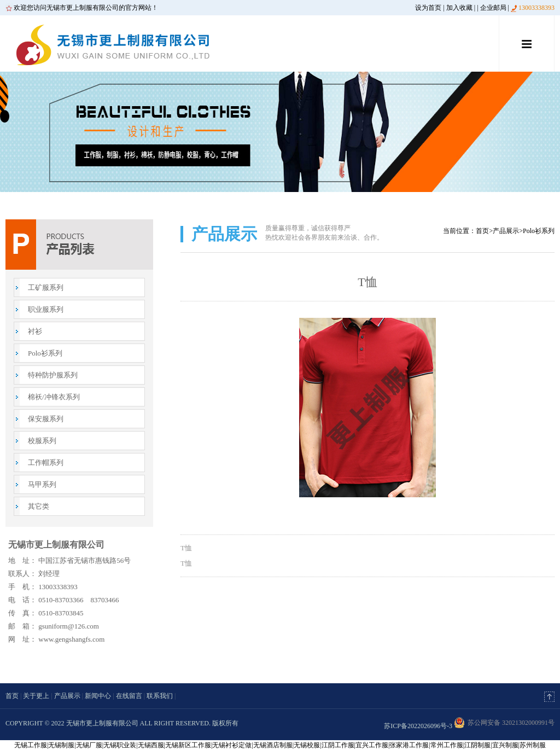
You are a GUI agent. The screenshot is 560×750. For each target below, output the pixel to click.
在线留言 (129, 696)
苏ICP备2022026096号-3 (418, 726)
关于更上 (36, 696)
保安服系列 (46, 419)
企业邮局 (493, 8)
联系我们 (160, 696)
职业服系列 (46, 309)
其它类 (39, 506)
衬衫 (35, 331)
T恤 (186, 548)
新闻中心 (98, 696)
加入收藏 (459, 8)
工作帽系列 (46, 463)
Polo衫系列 (45, 353)
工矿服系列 (46, 287)
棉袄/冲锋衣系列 (54, 397)
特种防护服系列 (53, 375)
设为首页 (428, 8)
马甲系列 (42, 484)
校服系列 (42, 441)
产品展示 (506, 231)
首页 (482, 231)
